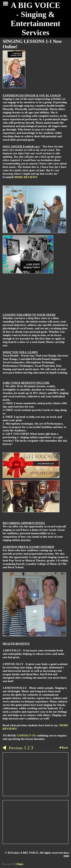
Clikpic (20, 864)
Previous (13, 748)
